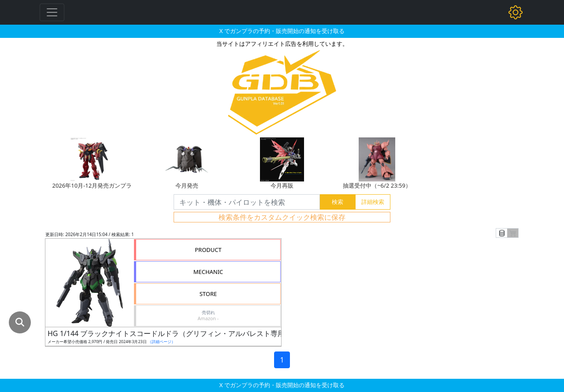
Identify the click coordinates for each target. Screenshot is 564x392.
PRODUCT (208, 250)
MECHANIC (208, 272)
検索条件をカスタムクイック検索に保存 (282, 217)
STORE (208, 294)
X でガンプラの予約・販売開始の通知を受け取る (282, 31)
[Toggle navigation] (52, 12)
